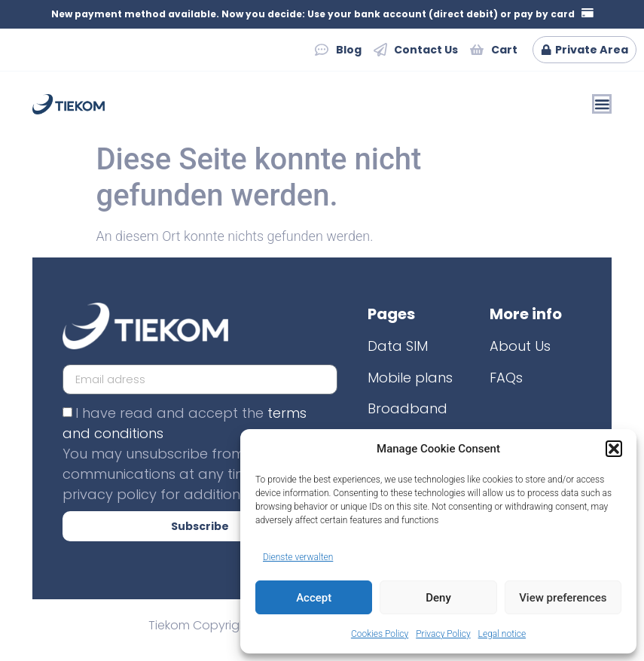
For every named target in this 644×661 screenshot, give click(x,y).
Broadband (407, 409)
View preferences (563, 598)
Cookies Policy (380, 634)
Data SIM (398, 347)
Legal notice (502, 634)
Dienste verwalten (298, 557)
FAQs (506, 378)
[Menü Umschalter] (602, 105)
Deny (438, 598)
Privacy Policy (443, 634)
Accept (314, 598)
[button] (614, 449)
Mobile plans (410, 378)
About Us (520, 347)
